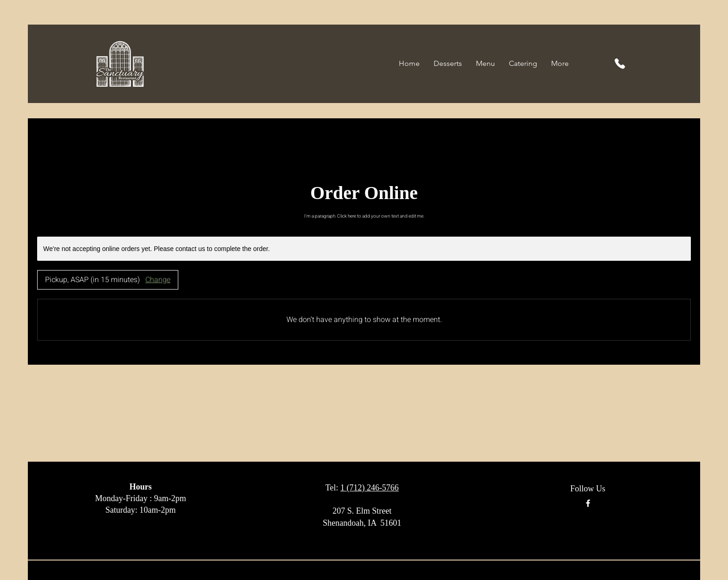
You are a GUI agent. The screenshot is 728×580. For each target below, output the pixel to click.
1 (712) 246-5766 (370, 488)
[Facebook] (588, 503)
